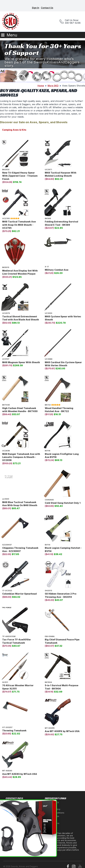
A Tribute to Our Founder (18, 839)
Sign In (36, 8)
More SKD (53, 86)
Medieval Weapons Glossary (20, 846)
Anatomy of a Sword (16, 843)
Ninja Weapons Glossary (18, 850)
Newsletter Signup (15, 853)
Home (41, 86)
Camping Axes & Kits (14, 130)
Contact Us (47, 8)
